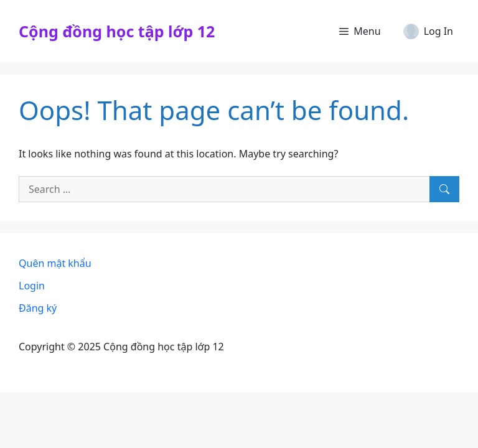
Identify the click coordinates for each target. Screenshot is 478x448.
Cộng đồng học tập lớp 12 (117, 31)
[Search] (444, 189)
